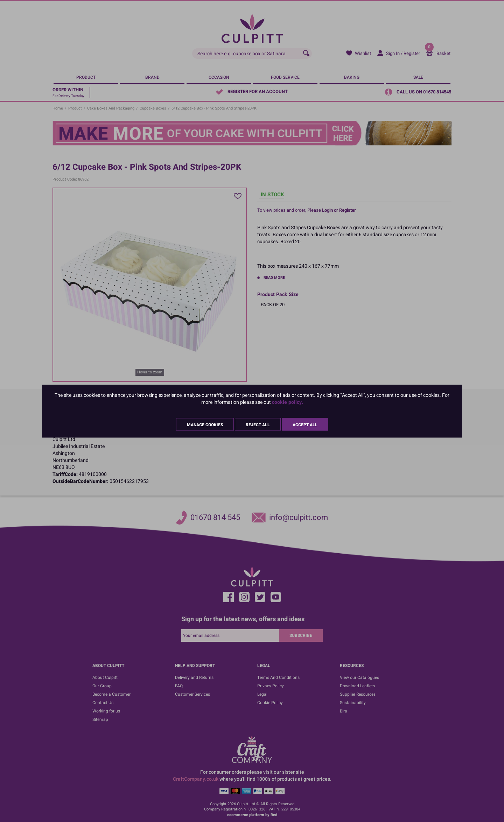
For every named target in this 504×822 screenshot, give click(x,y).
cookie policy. (288, 402)
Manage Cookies (205, 424)
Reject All (258, 424)
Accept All (305, 424)
